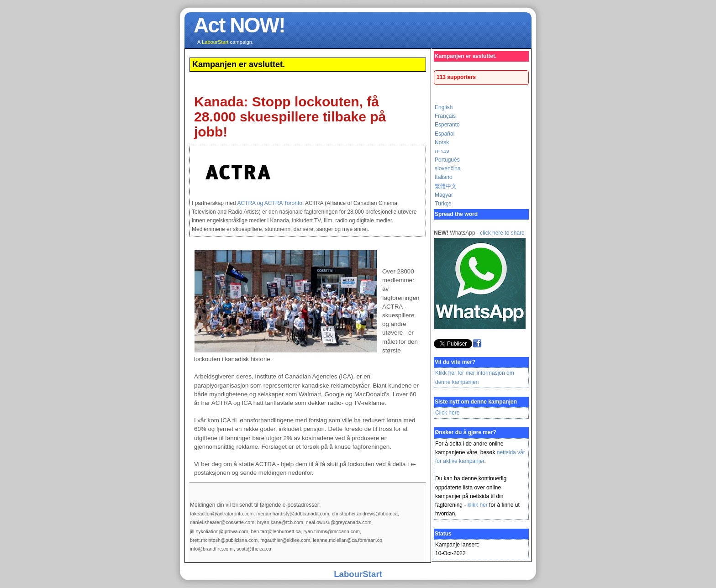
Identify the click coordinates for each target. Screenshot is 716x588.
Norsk (442, 142)
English (444, 107)
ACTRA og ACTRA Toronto (270, 203)
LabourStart (358, 574)
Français (445, 116)
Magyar (444, 195)
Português (447, 160)
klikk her (478, 505)
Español (445, 134)
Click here (447, 413)
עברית (442, 151)
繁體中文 (446, 186)
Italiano (444, 177)
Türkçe (443, 204)
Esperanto (447, 125)
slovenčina (448, 168)
